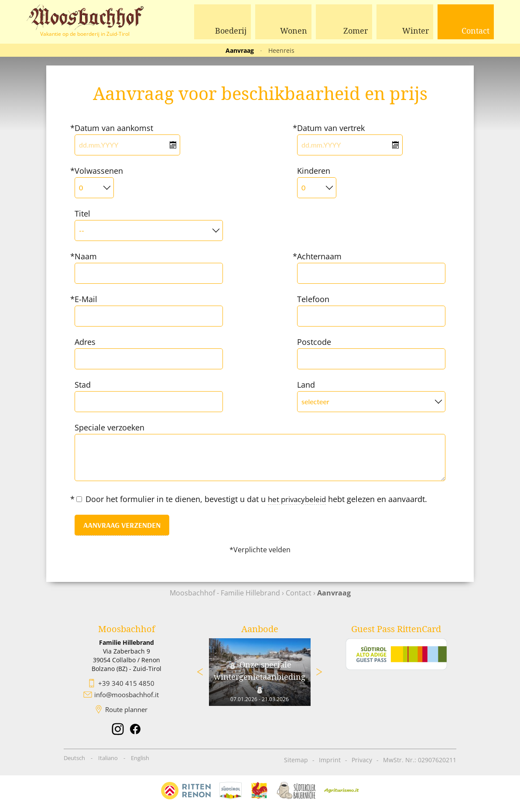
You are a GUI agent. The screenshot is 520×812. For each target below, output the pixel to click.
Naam (86, 256)
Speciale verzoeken (109, 427)
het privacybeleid (299, 499)
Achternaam (319, 256)
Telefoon (313, 299)
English (140, 757)
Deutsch (74, 757)
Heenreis (281, 50)
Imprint (330, 759)
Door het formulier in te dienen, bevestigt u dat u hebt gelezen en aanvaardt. (254, 499)
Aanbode (260, 628)
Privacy (362, 759)
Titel (82, 213)
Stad (83, 385)
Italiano (108, 757)
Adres (85, 342)
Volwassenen (99, 171)
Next (319, 671)
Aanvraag (240, 50)
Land (306, 385)
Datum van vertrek (331, 128)
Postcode (314, 342)
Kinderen (314, 171)
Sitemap (296, 759)
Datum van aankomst (114, 128)
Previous (200, 671)
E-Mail (86, 299)
